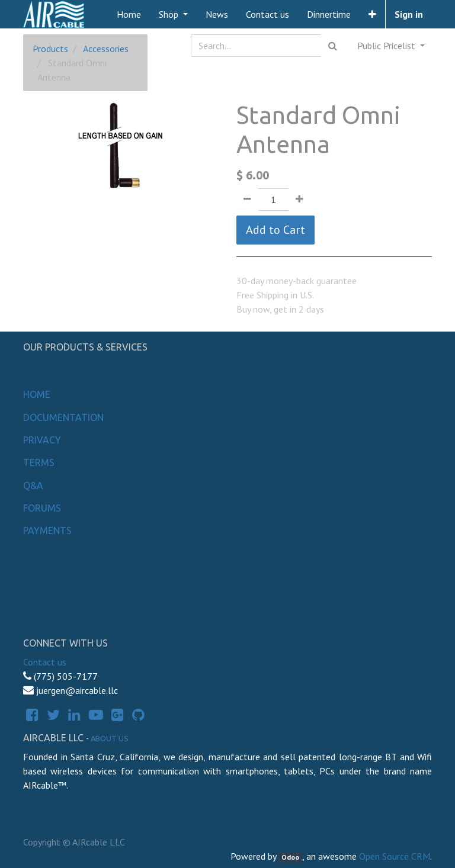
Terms (39, 462)
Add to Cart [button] (275, 230)
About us (110, 738)
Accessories (106, 49)
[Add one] (299, 200)
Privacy (42, 440)
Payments (47, 531)
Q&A (33, 486)
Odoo (290, 857)
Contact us (45, 662)
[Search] (333, 46)
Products (50, 49)
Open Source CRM (395, 856)
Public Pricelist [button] (387, 46)
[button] (372, 14)
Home (37, 394)
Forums (42, 508)
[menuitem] (129, 14)
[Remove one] (247, 200)
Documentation (63, 417)
